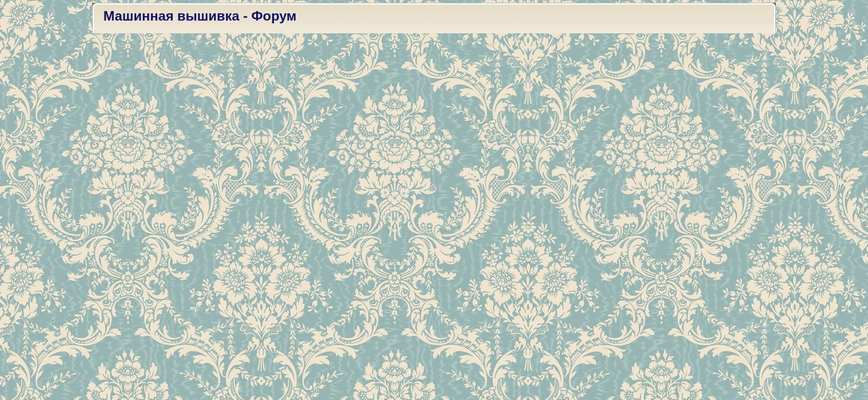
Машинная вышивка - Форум (200, 16)
